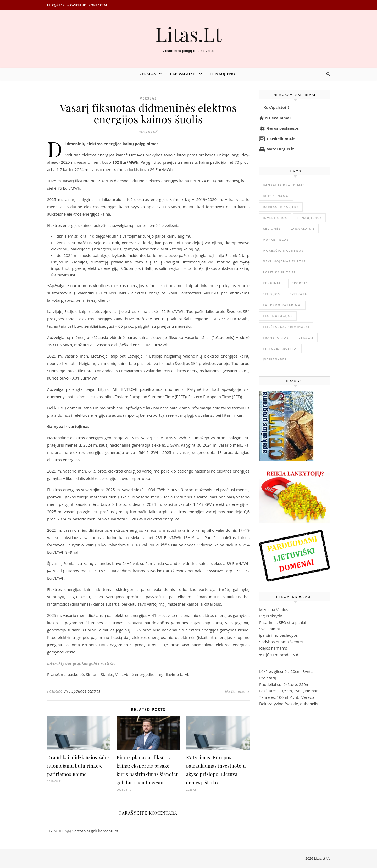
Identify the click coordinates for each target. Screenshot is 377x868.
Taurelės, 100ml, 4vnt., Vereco (287, 697)
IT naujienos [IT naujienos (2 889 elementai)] (310, 218)
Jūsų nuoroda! (279, 655)
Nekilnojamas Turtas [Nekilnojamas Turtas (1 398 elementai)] (284, 261)
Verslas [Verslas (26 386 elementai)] (306, 337)
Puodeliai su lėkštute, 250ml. (285, 684)
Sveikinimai (270, 629)
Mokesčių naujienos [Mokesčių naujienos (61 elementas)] (283, 251)
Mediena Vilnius (274, 609)
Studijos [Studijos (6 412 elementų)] (271, 294)
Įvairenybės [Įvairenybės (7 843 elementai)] (275, 359)
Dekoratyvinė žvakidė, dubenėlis (289, 704)
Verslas (148, 74)
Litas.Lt (188, 34)
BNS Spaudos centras (82, 691)
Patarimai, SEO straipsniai (283, 622)
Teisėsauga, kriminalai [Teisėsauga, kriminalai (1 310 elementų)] (286, 327)
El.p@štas (56, 5)
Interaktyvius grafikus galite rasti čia (81, 663)
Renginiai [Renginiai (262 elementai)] (273, 283)
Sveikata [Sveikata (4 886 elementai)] (298, 294)
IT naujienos (224, 74)
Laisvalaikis (183, 74)
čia (211, 262)
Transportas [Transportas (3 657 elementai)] (276, 337)
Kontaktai (98, 5)
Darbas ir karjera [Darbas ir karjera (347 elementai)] (281, 207)
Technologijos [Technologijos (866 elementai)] (278, 316)
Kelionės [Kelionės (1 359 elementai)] (272, 229)
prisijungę (62, 831)
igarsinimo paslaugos (278, 635)
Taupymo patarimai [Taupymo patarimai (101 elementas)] (282, 305)
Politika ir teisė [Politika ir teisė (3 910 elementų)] (279, 272)
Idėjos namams (273, 648)
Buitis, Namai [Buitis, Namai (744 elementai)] (276, 196)
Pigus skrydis (271, 616)
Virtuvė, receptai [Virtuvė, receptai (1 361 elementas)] (280, 348)
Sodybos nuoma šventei (281, 642)
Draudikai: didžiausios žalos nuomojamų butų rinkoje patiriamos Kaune (78, 766)
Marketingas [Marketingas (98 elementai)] (276, 240)
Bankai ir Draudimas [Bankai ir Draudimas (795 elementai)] (284, 185)
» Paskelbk (76, 5)
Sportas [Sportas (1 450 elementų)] (300, 283)
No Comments (237, 691)
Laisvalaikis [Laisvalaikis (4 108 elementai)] (303, 229)
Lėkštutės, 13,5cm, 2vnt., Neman (289, 691)
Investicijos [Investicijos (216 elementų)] (275, 218)
